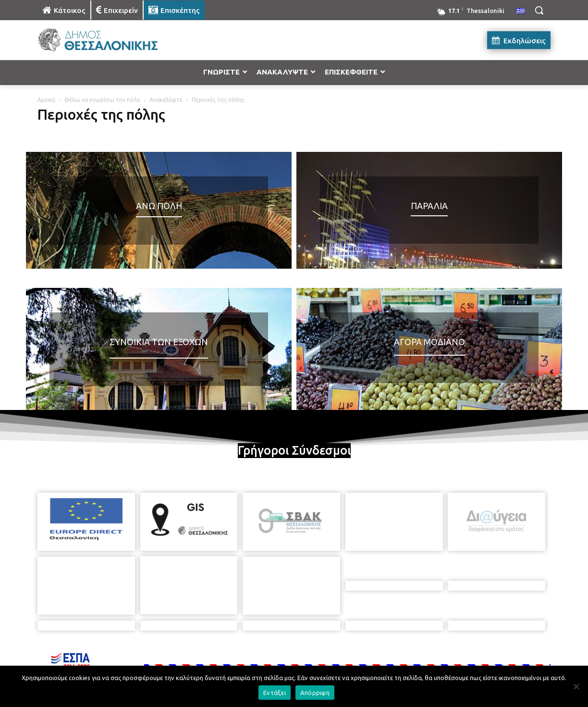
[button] (539, 10)
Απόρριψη (315, 693)
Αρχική (46, 100)
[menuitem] (521, 12)
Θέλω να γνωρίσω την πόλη (102, 100)
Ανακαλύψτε (166, 100)
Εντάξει (275, 693)
